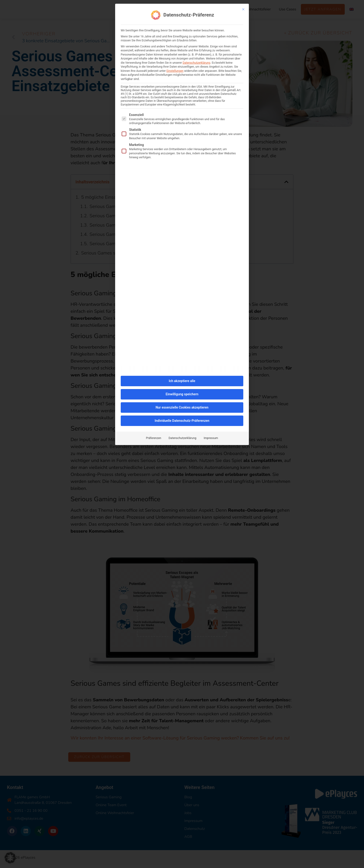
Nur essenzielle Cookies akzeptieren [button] (182, 405)
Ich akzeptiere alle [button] (182, 378)
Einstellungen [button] (175, 68)
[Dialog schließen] (243, 7)
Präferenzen (154, 436)
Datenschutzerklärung (197, 60)
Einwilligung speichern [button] (182, 392)
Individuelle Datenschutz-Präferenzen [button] (182, 418)
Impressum (211, 436)
